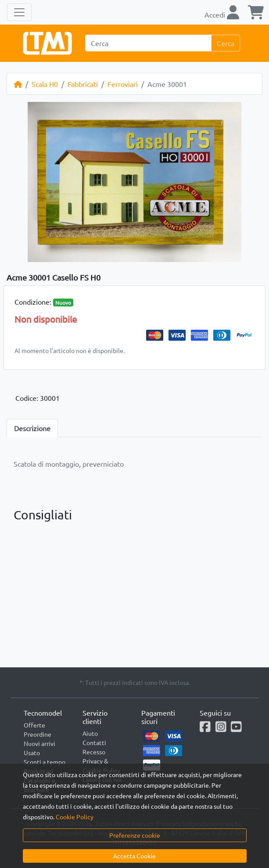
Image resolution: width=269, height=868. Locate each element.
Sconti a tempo (45, 762)
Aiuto (90, 733)
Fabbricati (83, 84)
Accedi (222, 14)
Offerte (34, 725)
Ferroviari (123, 84)
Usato (32, 753)
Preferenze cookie (135, 835)
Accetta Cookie (134, 856)
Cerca (226, 43)
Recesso (94, 752)
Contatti (94, 742)
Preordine (38, 734)
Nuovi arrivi (39, 743)
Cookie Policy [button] (75, 817)
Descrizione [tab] (32, 428)
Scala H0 (45, 84)
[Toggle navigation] (19, 12)
